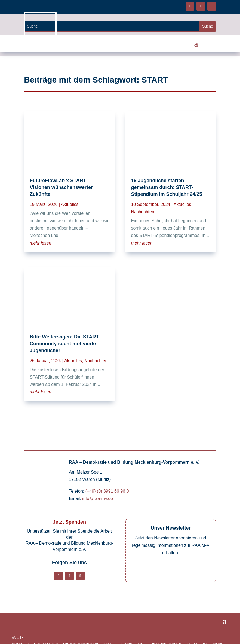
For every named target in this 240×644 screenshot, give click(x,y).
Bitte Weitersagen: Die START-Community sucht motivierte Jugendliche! (65, 344)
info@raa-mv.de (98, 498)
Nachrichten (96, 361)
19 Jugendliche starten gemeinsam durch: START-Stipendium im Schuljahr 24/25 (166, 187)
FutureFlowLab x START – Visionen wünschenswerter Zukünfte (61, 187)
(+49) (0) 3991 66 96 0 (107, 491)
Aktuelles (70, 204)
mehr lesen (40, 243)
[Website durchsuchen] (112, 26)
